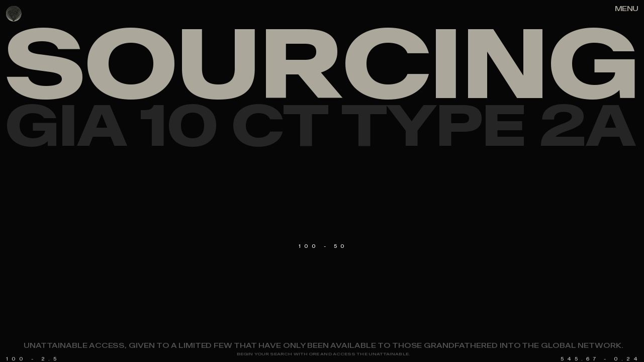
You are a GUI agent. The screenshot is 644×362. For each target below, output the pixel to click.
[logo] (14, 14)
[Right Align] (626, 9)
